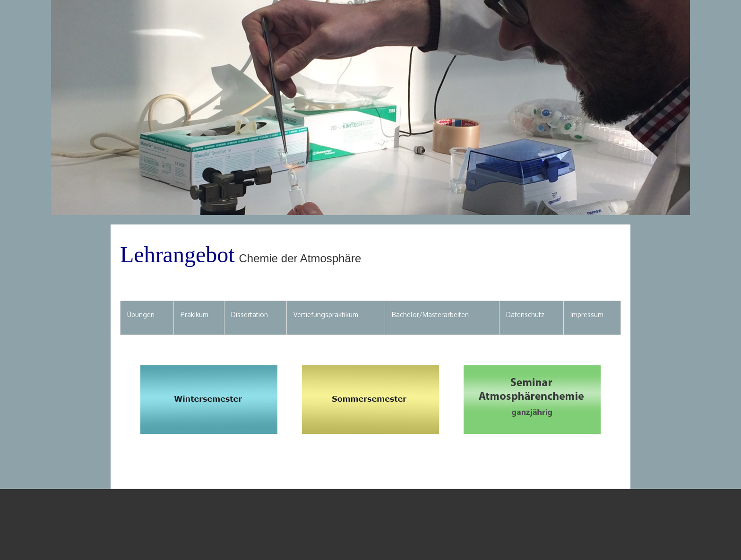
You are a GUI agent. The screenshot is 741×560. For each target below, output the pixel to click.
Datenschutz (525, 314)
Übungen (141, 314)
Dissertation (250, 314)
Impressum (587, 314)
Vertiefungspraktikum (326, 314)
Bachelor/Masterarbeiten (430, 314)
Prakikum (194, 314)
